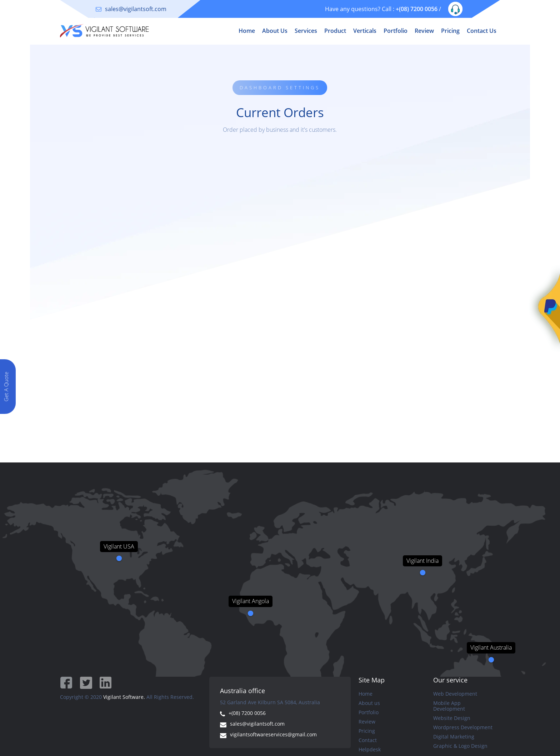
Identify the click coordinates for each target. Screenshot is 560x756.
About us (369, 703)
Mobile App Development (449, 706)
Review (424, 31)
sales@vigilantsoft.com (136, 9)
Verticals (365, 31)
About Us (275, 31)
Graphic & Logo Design (460, 746)
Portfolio (396, 31)
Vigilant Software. (124, 697)
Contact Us (482, 31)
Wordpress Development (463, 727)
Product (335, 31)
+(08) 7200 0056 (417, 9)
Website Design (452, 718)
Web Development (455, 694)
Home (247, 31)
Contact (368, 740)
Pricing (450, 31)
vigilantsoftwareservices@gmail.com (273, 734)
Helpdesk (370, 750)
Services (306, 31)
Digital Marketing (454, 737)
